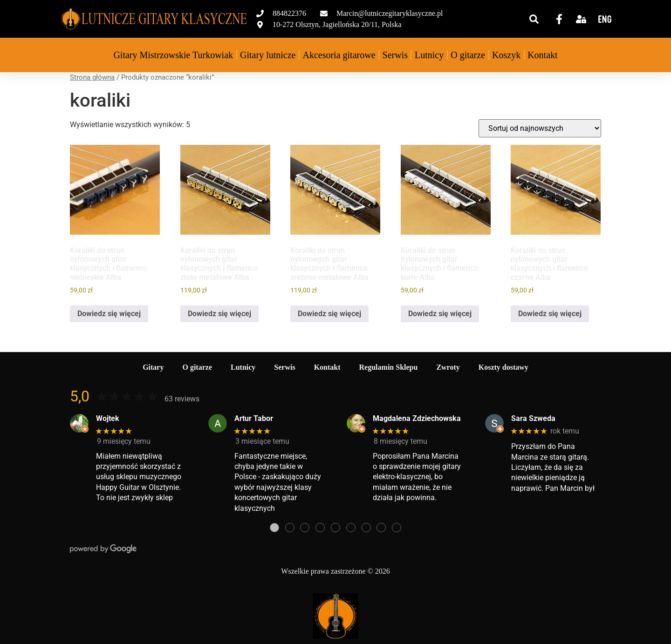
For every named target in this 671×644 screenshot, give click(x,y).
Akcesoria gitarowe (339, 55)
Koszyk (506, 55)
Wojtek (108, 418)
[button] (534, 19)
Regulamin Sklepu (389, 367)
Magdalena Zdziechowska (417, 418)
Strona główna (92, 77)
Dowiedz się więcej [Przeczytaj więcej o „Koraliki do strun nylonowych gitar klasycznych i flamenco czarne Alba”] (550, 314)
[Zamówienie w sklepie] (540, 128)
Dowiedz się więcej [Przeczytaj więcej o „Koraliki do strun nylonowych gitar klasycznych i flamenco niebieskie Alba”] (109, 314)
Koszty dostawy (503, 367)
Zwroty (448, 367)
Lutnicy (429, 55)
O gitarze (468, 55)
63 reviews (182, 399)
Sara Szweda (533, 418)
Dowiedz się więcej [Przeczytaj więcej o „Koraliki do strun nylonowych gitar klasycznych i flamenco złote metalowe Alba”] (219, 314)
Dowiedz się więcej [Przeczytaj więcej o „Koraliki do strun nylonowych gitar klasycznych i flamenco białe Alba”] (440, 314)
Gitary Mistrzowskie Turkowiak (173, 55)
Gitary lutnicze (268, 55)
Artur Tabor (254, 418)
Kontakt (542, 55)
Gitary (153, 367)
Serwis (395, 55)
